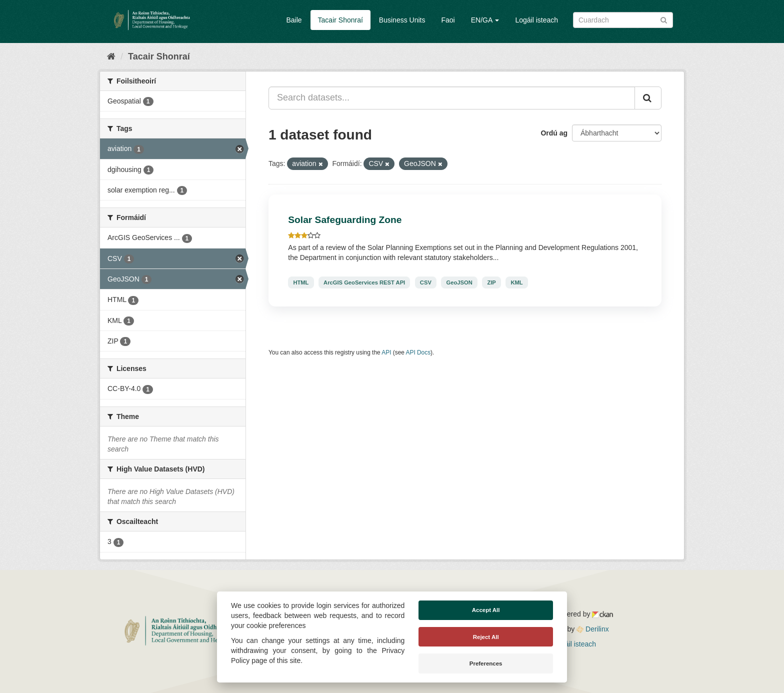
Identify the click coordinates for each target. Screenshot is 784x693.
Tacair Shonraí (340, 20)
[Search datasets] (623, 20)
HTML (301, 282)
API (386, 352)
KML (516, 282)
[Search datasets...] (452, 98)
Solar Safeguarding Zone (345, 220)
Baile (294, 20)
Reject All (486, 637)
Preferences (486, 663)
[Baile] (111, 56)
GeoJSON (459, 282)
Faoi (448, 20)
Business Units (402, 20)
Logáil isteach (536, 20)
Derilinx (593, 629)
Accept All (486, 610)
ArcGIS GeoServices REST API (364, 282)
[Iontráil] (664, 19)
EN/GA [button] (485, 20)
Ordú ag (554, 133)
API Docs (418, 352)
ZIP (491, 282)
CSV (426, 282)
